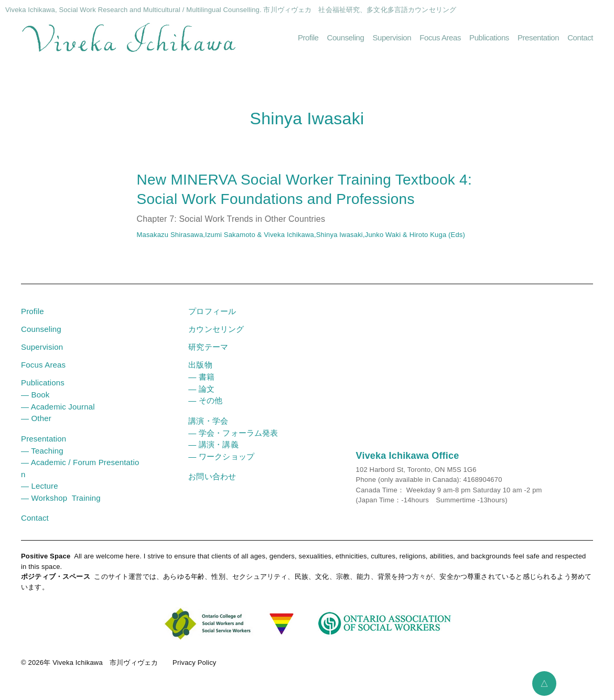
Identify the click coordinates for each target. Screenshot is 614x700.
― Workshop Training (61, 498)
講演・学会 (208, 421)
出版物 (200, 365)
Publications (489, 37)
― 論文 (201, 389)
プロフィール (212, 311)
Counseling (346, 37)
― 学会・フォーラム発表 (233, 433)
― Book (35, 395)
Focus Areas (440, 37)
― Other (36, 418)
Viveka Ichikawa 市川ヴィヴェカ (105, 663)
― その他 (205, 400)
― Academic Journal (58, 407)
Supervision (392, 37)
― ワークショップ (221, 456)
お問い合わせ (212, 476)
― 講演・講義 (213, 444)
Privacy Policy (194, 663)
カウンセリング (216, 329)
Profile (308, 37)
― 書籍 (201, 377)
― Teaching (42, 451)
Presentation (538, 37)
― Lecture (40, 486)
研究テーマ (208, 347)
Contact (580, 37)
